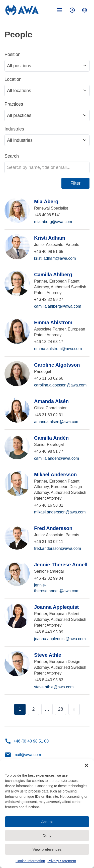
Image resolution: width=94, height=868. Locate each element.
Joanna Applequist (56, 607)
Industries (14, 129)
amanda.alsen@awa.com (57, 422)
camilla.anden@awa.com (57, 458)
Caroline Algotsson (57, 365)
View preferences (47, 849)
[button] (86, 765)
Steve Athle (48, 655)
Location (13, 79)
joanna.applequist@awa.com (60, 639)
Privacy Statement (62, 861)
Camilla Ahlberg (53, 275)
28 (60, 709)
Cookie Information (30, 861)
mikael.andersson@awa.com (60, 512)
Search (12, 156)
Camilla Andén (51, 438)
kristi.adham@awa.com (55, 258)
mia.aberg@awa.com (53, 222)
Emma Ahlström (53, 322)
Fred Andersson (53, 528)
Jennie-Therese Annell (61, 565)
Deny (47, 836)
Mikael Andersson (55, 475)
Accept (47, 822)
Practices (14, 104)
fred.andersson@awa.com (58, 548)
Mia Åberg (46, 202)
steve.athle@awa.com (54, 687)
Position (13, 54)
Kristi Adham (50, 238)
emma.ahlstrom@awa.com (58, 349)
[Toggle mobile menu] (60, 10)
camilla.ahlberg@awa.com (58, 306)
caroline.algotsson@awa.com (60, 385)
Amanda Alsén (51, 401)
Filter (75, 183)
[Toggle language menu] (85, 10)
